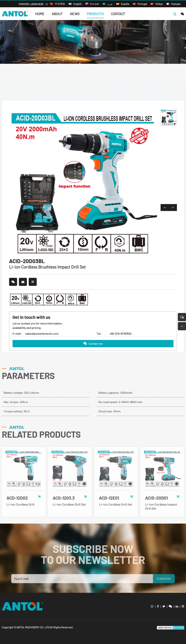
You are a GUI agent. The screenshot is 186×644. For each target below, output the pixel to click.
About (57, 14)
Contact (118, 14)
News (75, 14)
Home (40, 14)
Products (95, 14)
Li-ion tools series (58, 60)
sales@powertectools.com (42, 334)
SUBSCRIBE (164, 585)
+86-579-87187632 (120, 334)
